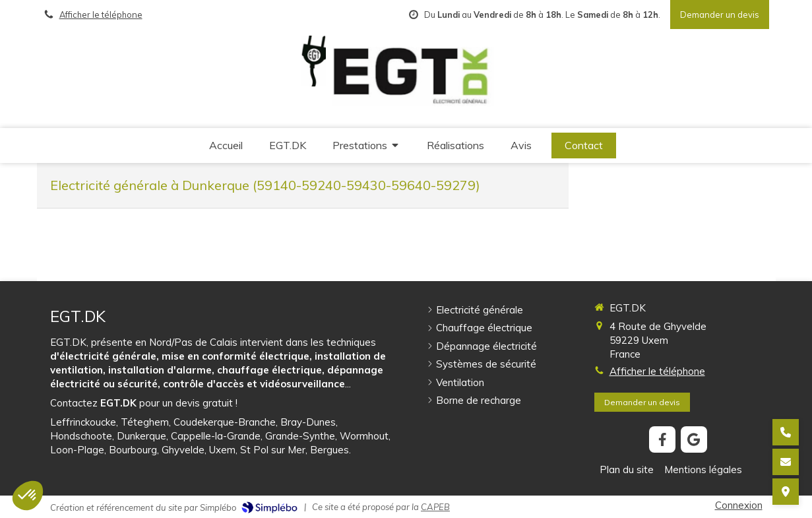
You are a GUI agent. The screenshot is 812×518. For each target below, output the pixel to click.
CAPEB (435, 507)
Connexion (739, 505)
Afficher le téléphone (101, 15)
